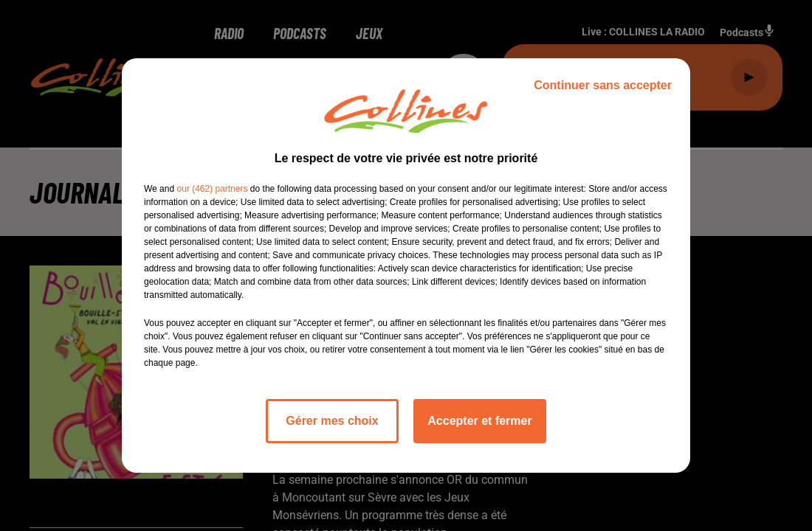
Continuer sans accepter (603, 85)
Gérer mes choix (332, 421)
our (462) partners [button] (212, 189)
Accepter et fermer (479, 421)
